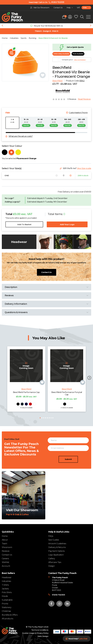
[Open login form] (70, 17)
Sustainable (7, 600)
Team (4, 544)
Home (5, 38)
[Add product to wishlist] (42, 387)
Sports (24, 38)
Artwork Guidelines (57, 544)
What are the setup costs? (21, 136)
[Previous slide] (2, 26)
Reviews (6, 551)
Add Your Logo (67, 224)
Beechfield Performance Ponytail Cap (67, 398)
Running (33, 38)
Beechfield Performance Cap (26, 397)
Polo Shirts (7, 593)
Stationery (7, 608)
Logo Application (56, 555)
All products (7, 619)
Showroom (7, 547)
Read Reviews (84, 99)
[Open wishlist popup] (76, 17)
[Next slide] (91, 26)
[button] (89, 378)
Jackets (5, 589)
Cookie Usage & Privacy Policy (35, 633)
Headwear (7, 578)
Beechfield (57, 81)
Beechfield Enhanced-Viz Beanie (53, 38)
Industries (14, 38)
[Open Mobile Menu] (88, 17)
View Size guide (84, 168)
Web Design (43, 636)
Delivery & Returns (57, 547)
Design (51, 566)
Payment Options (56, 551)
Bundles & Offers (10, 615)
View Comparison (80, 60)
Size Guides (54, 540)
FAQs (51, 536)
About (5, 540)
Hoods (5, 596)
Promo (5, 604)
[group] (46, 26)
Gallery (52, 559)
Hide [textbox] (85, 8)
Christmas (6, 611)
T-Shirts (5, 585)
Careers (5, 559)
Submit (68, 464)
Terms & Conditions (40, 630)
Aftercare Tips (55, 562)
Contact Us (46, 272)
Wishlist (6, 562)
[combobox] (86, 8)
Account (6, 566)
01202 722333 (58, 595)
